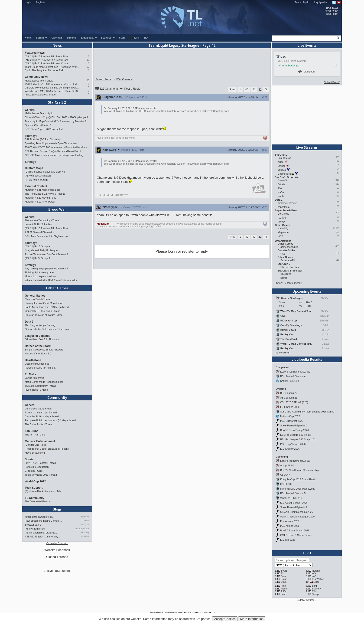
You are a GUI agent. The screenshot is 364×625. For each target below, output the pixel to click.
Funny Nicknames (35, 529)
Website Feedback (57, 550)
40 (247, 89)
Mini (314, 591)
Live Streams (307, 147)
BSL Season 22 (289, 393)
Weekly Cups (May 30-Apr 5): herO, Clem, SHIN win (53, 91)
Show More (283, 353)
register (188, 251)
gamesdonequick (290, 247)
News (57, 45)
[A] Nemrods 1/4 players (38, 176)
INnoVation (318, 579)
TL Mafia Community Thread (40, 386)
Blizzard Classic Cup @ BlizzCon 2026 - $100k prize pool (56, 117)
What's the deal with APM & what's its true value (51, 280)
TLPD (307, 553)
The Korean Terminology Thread (42, 220)
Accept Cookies (225, 619)
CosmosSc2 (284, 174)
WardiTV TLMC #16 (291, 498)
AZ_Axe (282, 218)
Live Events (307, 45)
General (30, 110)
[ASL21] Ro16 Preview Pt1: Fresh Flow (46, 56)
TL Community (35, 498)
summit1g (283, 228)
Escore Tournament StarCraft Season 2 (46, 254)
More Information (252, 619)
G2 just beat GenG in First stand (43, 339)
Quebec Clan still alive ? (38, 125)
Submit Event (331, 82)
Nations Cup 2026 (290, 416)
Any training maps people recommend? (46, 268)
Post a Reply (130, 89)
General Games (35, 296)
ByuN (284, 571)
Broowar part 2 (33, 525)
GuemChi (283, 180)
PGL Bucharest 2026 (292, 421)
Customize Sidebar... (57, 543)
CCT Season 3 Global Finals (296, 535)
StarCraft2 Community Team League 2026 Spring (307, 412)
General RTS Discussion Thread (43, 311)
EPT (134, 38)
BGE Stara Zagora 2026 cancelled (44, 129)
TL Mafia (30, 374)
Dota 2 (29, 322)
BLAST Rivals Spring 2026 (295, 530)
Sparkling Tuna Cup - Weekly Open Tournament (51, 143)
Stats (284, 582)
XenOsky (85, 533)
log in (172, 251)
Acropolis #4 (287, 465)
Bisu (314, 586)
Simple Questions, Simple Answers (44, 350)
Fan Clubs (32, 431)
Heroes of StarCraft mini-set (40, 368)
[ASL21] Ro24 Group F (37, 258)
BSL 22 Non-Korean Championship (299, 470)
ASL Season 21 (289, 398)
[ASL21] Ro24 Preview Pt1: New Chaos (47, 63)
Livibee (282, 166)
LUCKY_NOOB (82, 529)
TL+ (146, 38)
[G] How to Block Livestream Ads (43, 491)
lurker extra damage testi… (40, 517)
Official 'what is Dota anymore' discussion (47, 329)
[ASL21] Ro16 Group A (37, 246)
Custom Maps (34, 168)
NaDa (281, 192)
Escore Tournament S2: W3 (295, 461)
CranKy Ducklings (289, 65)
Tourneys (31, 136)
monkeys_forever (287, 203)
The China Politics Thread (39, 424)
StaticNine (85, 517)
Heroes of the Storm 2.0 (38, 353)
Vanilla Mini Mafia (34, 378)
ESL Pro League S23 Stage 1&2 (298, 439)
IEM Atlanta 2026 (290, 521)
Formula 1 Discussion (37, 467)
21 (88, 67)
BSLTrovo (286, 274)
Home (28, 38)
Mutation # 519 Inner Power (40, 202)
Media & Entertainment (40, 441)
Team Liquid (302, 2)
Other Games (57, 288)
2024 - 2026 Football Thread (40, 463)
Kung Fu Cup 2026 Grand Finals (298, 479)
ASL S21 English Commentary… (43, 537)
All (266, 89)
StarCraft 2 (57, 102)
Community (57, 397)
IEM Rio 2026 (288, 540)
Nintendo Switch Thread (38, 299)
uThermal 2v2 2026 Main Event (297, 489)
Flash (284, 589)
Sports (29, 459)
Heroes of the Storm (38, 346)
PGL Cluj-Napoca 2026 (293, 444)
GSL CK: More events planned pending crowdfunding (53, 88)
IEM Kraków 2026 (290, 449)
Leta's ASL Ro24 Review (38, 224)
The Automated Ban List (38, 501)
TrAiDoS (85, 521)
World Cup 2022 (35, 481)
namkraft (85, 537)
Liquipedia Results (307, 359)
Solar (284, 579)
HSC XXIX (286, 484)
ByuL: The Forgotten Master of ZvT (44, 70)
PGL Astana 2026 (290, 526)
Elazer (317, 582)
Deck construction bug (37, 364)
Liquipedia (320, 2)
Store (122, 38)
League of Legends (37, 336)
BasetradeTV (288, 260)
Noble (281, 196)
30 (88, 70)
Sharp (315, 594)
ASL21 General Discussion (40, 232)
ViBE (280, 236)
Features (108, 38)
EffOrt (284, 591)
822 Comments (107, 89)
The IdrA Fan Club (35, 435)
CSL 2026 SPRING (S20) (294, 402)
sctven (284, 278)
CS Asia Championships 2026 (297, 512)
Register (40, 2)
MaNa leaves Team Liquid (39, 81)
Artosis (281, 184)
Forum (42, 38)
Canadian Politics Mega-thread (42, 416)
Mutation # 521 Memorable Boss (43, 190)
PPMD (281, 222)
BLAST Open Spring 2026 (294, 430)
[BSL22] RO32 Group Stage (40, 95)
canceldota (284, 207)
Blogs (57, 509)
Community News (37, 77)
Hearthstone (33, 360)
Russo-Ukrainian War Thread (41, 412)
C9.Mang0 (283, 214)
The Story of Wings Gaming (40, 325)
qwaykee (85, 525)
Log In (28, 2)
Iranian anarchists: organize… (41, 533)
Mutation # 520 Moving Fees (40, 198)
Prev (232, 89)
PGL (283, 254)
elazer (281, 162)
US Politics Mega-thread (38, 409)
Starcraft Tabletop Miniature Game (44, 315)
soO (314, 576)
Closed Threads (57, 557)
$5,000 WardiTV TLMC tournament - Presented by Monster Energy (53, 84)
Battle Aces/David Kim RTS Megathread (47, 307)
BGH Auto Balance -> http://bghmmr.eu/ (47, 236)
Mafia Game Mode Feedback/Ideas (44, 382)
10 (88, 60)
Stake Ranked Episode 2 (294, 507)
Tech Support (34, 488)
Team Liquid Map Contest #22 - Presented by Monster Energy (53, 67)
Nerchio (316, 571)
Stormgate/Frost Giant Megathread (44, 303)
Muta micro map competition (40, 276)
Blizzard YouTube (290, 267)
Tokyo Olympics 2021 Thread (41, 475)
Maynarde (283, 232)
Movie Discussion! (35, 453)
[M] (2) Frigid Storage (37, 180)
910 (280, 188)
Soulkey (316, 589)
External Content (36, 186)
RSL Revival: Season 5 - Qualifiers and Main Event (53, 151)
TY (283, 573)
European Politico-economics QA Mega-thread (50, 420)
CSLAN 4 (285, 475)
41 (254, 89)
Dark (284, 576)
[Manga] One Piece (35, 445)
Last (283, 594)
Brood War (57, 209)
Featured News (35, 53)
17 (88, 80)
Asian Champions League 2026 (297, 517)
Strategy (30, 162)
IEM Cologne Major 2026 (294, 503)
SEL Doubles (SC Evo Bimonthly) (43, 139)
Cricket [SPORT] (34, 471)
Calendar (57, 38)
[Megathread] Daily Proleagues (42, 250)
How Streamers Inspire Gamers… (43, 521)
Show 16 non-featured (288, 283)
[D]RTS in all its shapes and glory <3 (45, 172)
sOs (314, 573)
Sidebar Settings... (307, 600)
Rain (283, 586)
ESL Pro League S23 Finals (295, 435)
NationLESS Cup (290, 381)
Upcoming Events (307, 291)
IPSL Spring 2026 (290, 407)
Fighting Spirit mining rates (39, 272)
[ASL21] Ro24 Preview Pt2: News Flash (47, 60)
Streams (71, 38)
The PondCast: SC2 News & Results (45, 194)
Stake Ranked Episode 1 (294, 425)
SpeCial (282, 170)
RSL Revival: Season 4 (293, 376)
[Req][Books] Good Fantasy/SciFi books (47, 449)
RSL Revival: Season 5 (293, 493)
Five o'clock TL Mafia (36, 390)
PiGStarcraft (284, 158)
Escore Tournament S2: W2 (295, 372)
